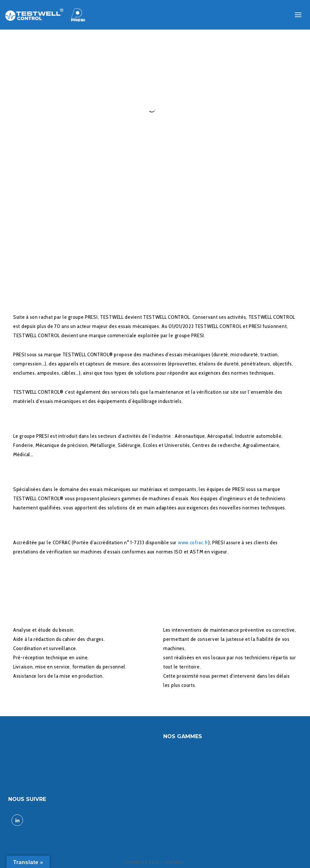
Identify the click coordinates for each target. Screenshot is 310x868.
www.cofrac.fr (193, 542)
